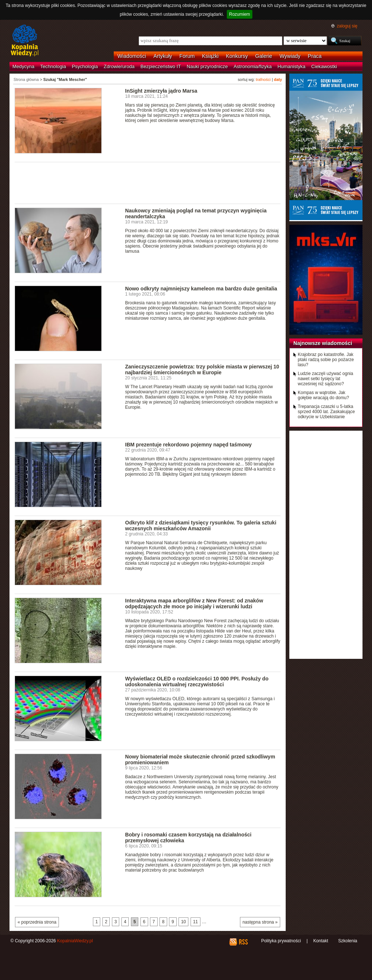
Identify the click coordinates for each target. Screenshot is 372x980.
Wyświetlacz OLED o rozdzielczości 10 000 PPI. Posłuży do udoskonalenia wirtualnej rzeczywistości (197, 682)
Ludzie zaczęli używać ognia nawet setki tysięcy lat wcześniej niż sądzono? (325, 379)
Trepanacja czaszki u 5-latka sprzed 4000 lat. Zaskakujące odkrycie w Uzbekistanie (326, 412)
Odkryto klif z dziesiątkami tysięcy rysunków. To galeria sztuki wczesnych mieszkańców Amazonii (201, 526)
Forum (187, 56)
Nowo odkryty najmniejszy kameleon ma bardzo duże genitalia (201, 289)
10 (183, 922)
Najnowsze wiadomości (323, 343)
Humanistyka (292, 66)
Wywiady (290, 56)
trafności (263, 79)
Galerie (264, 56)
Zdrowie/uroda (119, 66)
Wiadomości (132, 56)
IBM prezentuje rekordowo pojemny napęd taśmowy (188, 445)
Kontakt (321, 941)
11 (196, 922)
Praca (315, 56)
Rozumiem (239, 14)
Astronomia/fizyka (253, 66)
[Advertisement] (148, 182)
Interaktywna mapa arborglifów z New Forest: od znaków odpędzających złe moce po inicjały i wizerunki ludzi (194, 604)
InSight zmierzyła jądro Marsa (161, 91)
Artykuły (163, 56)
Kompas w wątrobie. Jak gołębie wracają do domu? (323, 395)
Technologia (53, 66)
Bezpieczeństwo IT (161, 66)
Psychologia (85, 66)
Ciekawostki (324, 66)
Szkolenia (347, 941)
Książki (210, 56)
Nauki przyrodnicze (207, 66)
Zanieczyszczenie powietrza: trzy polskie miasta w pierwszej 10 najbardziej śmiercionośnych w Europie (202, 370)
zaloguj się (347, 26)
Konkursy (237, 56)
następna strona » (260, 922)
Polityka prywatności (281, 941)
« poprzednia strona (37, 922)
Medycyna (23, 66)
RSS (243, 942)
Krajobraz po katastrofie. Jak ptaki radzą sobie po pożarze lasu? (326, 360)
